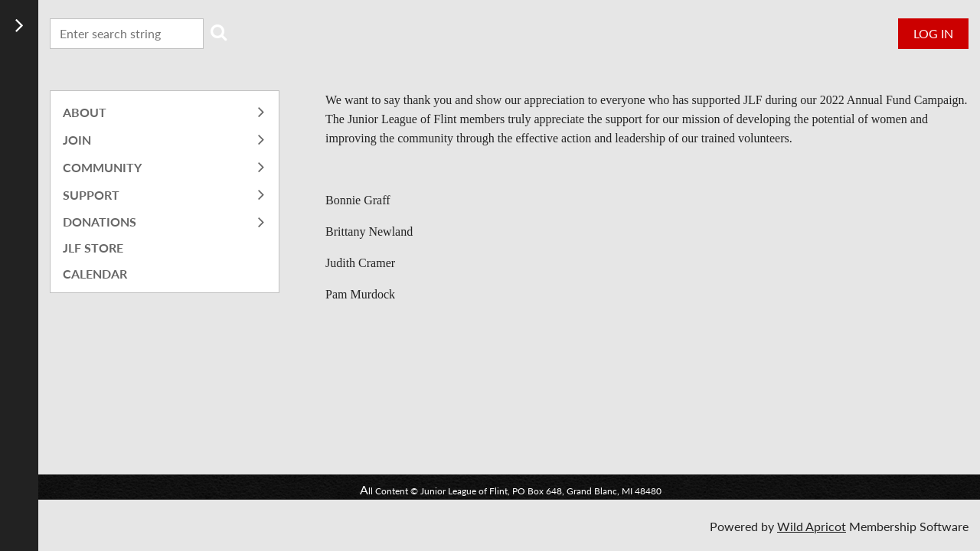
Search (218, 32)
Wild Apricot (812, 526)
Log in (933, 33)
